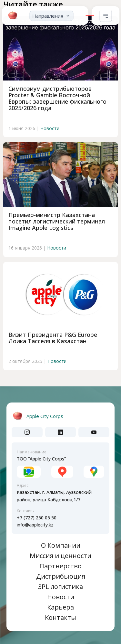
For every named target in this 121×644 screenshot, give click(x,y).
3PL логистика (60, 587)
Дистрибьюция (61, 576)
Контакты (60, 617)
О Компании (61, 545)
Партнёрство (60, 566)
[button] (51, 14)
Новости (50, 128)
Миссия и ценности (60, 556)
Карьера (60, 607)
